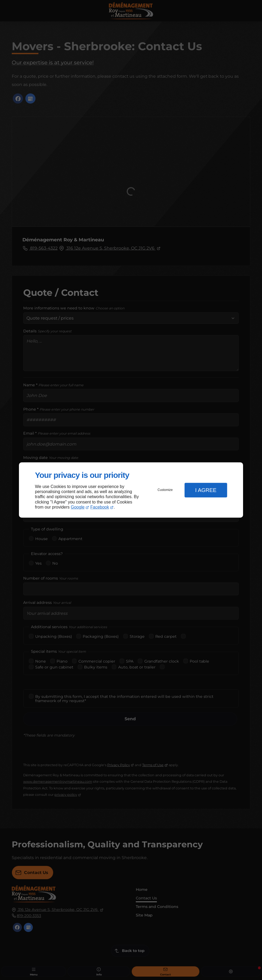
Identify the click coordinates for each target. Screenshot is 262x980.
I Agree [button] (206, 490)
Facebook (100, 507)
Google (78, 507)
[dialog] (131, 490)
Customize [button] (165, 490)
